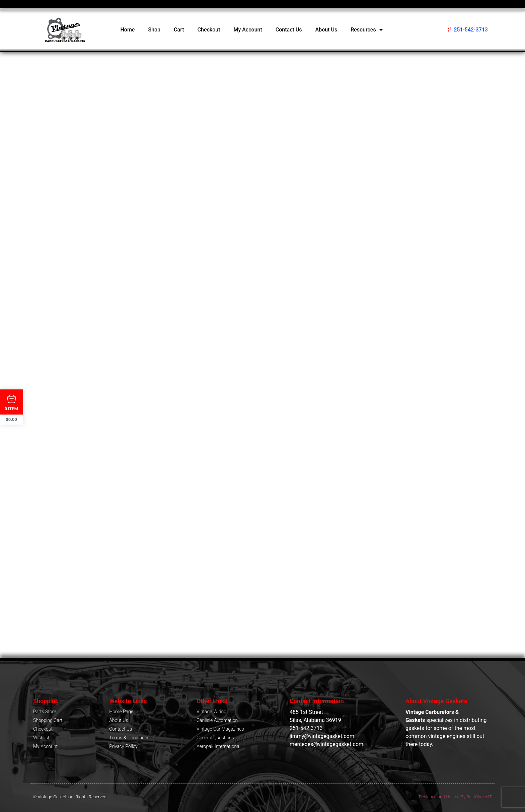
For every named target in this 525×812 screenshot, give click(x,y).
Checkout (209, 30)
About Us (326, 30)
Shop (154, 30)
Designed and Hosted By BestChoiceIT (455, 797)
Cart (179, 30)
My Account (248, 30)
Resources (367, 30)
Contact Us (289, 30)
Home (128, 30)
